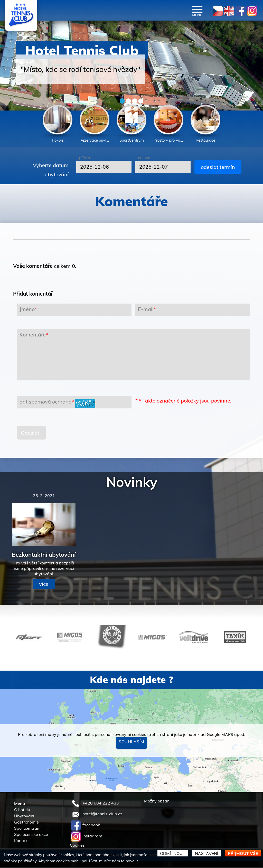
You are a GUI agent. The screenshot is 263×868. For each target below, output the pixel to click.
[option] (58, 125)
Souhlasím (131, 743)
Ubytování (24, 817)
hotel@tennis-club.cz (96, 815)
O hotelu (22, 811)
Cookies (77, 846)
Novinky (132, 483)
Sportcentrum (27, 829)
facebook (85, 826)
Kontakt (22, 842)
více (44, 585)
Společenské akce (31, 835)
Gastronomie (26, 823)
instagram (86, 837)
